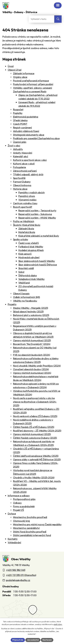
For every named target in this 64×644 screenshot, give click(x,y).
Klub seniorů (25, 254)
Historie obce (20, 189)
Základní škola (26, 229)
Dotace (12, 514)
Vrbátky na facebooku (25, 301)
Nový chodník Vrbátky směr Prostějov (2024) (37, 366)
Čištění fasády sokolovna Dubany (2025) (35, 438)
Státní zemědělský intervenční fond (32, 535)
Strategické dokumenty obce (29, 135)
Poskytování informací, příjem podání (33, 84)
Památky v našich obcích (32, 193)
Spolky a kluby (21, 239)
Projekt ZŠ (18, 510)
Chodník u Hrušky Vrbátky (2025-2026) (34, 478)
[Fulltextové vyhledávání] (41, 19)
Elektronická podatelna (26, 117)
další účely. (58, 624)
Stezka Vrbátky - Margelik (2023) (31, 308)
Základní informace (24, 73)
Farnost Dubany (22, 182)
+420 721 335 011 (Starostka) (21, 575)
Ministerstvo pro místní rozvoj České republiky (37, 524)
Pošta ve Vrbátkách (24, 221)
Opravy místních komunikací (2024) (32, 373)
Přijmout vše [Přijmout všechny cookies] (18, 640)
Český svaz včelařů (29, 243)
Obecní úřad (15, 70)
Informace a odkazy (19, 496)
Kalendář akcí (21, 156)
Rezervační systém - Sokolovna (35, 214)
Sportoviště (19, 178)
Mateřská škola (27, 232)
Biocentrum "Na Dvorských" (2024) (32, 344)
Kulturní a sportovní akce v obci (30, 160)
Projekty (12, 304)
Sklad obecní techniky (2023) (28, 312)
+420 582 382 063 (16, 570)
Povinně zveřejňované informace (31, 81)
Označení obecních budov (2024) (31, 369)
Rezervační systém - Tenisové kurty (37, 211)
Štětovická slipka (28, 275)
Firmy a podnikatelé (24, 506)
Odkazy (17, 503)
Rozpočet (18, 110)
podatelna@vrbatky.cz (18, 580)
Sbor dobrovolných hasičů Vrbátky (37, 261)
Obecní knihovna (22, 185)
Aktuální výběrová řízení (26, 131)
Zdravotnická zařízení (25, 171)
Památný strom (27, 196)
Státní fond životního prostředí (30, 532)
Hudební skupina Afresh (31, 250)
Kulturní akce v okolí (24, 164)
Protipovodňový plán (24, 499)
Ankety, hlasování (23, 153)
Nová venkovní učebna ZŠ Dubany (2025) (35, 416)
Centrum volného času (25, 203)
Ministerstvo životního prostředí (30, 517)
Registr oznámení (22, 128)
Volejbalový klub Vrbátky (31, 279)
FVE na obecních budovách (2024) (32, 355)
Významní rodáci (27, 200)
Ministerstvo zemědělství (26, 528)
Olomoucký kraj (21, 521)
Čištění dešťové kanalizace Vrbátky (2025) (36, 456)
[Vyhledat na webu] (58, 19)
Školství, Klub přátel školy (27, 225)
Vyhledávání (14, 543)
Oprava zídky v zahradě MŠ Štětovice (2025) (37, 460)
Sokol (21, 272)
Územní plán (20, 142)
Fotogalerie (19, 167)
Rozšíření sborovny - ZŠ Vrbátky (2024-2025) (37, 431)
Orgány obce (20, 77)
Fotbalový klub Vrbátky (31, 247)
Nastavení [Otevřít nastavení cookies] (47, 640)
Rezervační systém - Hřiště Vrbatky (37, 218)
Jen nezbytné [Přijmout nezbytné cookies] (33, 640)
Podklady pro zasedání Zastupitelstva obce (36, 138)
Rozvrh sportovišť (23, 207)
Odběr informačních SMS (26, 297)
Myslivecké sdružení (29, 257)
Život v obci (14, 146)
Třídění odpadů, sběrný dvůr (28, 174)
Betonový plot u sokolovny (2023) (31, 315)
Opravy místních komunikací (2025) (32, 434)
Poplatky (18, 113)
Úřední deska (20, 120)
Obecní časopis (21, 294)
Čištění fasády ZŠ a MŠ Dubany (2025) (34, 427)
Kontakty (13, 539)
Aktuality (18, 149)
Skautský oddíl (26, 268)
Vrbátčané (24, 283)
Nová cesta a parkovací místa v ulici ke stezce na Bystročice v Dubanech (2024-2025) (35, 402)
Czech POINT (20, 124)
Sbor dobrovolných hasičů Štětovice (38, 265)
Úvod (11, 66)
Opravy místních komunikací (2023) (32, 340)
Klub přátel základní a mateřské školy (39, 236)
